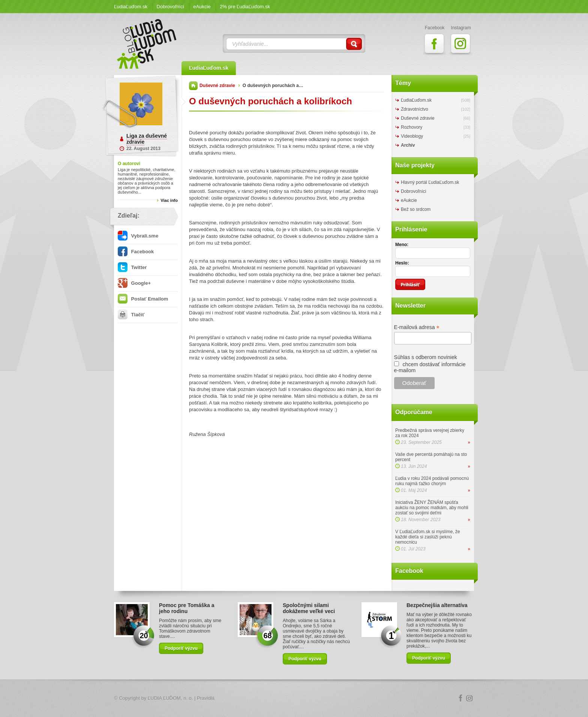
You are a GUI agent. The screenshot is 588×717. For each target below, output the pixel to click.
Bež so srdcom (416, 209)
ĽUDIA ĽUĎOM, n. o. (170, 698)
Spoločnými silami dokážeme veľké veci (309, 608)
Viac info (169, 200)
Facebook (136, 252)
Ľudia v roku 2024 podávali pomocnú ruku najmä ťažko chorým (432, 481)
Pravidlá (206, 698)
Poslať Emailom (143, 299)
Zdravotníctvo (415, 109)
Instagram (469, 698)
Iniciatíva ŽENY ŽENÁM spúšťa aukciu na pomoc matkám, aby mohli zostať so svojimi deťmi (432, 508)
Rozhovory (412, 127)
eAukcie (202, 7)
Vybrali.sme (138, 236)
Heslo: (402, 263)
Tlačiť (131, 315)
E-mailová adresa (417, 327)
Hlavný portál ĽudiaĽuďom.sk (430, 182)
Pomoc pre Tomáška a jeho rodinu (187, 608)
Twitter (132, 267)
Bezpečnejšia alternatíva (437, 605)
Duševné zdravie (217, 86)
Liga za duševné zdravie (147, 139)
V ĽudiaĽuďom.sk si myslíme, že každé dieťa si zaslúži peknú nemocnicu (428, 537)
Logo (294, 698)
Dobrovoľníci (170, 7)
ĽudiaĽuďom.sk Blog (147, 44)
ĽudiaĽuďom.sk (131, 7)
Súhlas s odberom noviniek (426, 357)
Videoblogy (412, 136)
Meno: (402, 245)
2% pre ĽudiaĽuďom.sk (245, 7)
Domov (193, 86)
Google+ (134, 283)
